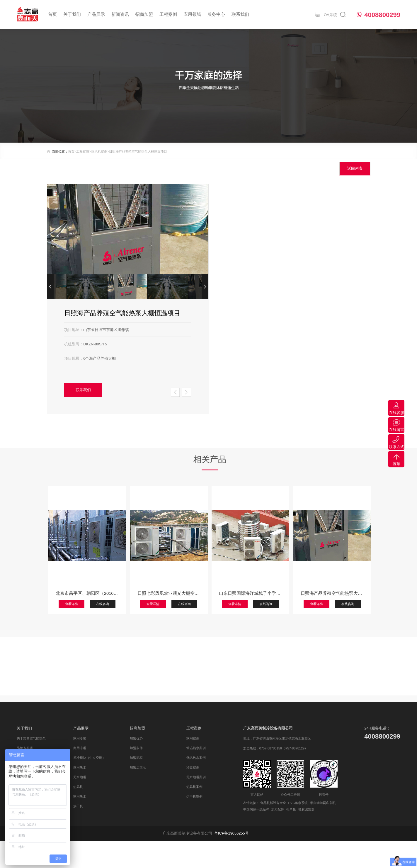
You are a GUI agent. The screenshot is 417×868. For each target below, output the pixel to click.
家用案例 (193, 738)
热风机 (78, 787)
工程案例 (168, 14)
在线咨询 (103, 604)
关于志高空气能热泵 (31, 738)
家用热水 (80, 796)
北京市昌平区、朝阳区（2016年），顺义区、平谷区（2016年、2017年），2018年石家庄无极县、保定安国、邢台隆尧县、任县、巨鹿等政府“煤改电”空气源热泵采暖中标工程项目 (87, 593)
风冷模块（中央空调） (89, 758)
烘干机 (78, 806)
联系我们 (240, 14)
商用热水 (80, 767)
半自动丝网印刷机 (323, 803)
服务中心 (216, 14)
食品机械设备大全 (273, 803)
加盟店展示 (138, 767)
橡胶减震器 (306, 809)
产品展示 (96, 14)
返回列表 (355, 168)
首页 (52, 14)
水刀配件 (278, 809)
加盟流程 (136, 758)
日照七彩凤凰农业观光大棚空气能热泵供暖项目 (169, 593)
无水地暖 (80, 777)
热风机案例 (99, 151)
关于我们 (72, 14)
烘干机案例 (194, 796)
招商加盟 (144, 14)
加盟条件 (136, 748)
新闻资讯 (120, 14)
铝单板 (291, 809)
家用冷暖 (80, 738)
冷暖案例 (193, 767)
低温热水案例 (196, 758)
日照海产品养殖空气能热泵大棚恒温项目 (332, 593)
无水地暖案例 (196, 777)
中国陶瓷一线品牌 (256, 809)
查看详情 (72, 604)
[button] (205, 286)
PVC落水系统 (298, 803)
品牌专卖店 (25, 748)
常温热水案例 (196, 748)
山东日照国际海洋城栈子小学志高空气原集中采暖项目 (250, 593)
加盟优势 (136, 738)
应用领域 (192, 14)
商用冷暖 (80, 748)
